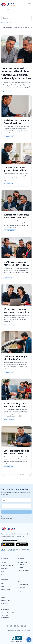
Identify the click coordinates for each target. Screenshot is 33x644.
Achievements (7, 27)
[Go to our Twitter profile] (8, 626)
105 (23, 474)
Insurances (5, 559)
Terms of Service (10, 551)
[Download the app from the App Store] (22, 544)
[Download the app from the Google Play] (8, 544)
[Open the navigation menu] (29, 4)
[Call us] (29, 640)
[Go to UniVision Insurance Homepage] (8, 4)
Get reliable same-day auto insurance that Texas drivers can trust (16, 454)
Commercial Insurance (22, 27)
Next (30, 474)
